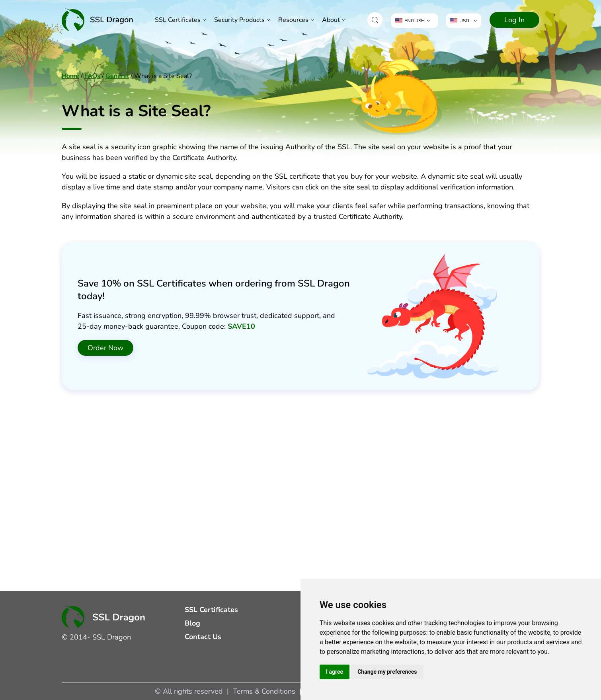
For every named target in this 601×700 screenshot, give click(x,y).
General (117, 76)
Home (70, 76)
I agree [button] (335, 672)
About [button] (331, 20)
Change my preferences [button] (387, 672)
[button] (375, 20)
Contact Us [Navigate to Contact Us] (203, 637)
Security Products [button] (239, 20)
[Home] (98, 20)
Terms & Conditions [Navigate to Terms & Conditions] (264, 691)
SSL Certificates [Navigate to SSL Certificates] (178, 20)
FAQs (92, 76)
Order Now (105, 348)
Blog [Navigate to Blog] (192, 623)
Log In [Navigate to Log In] (514, 20)
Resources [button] (293, 20)
